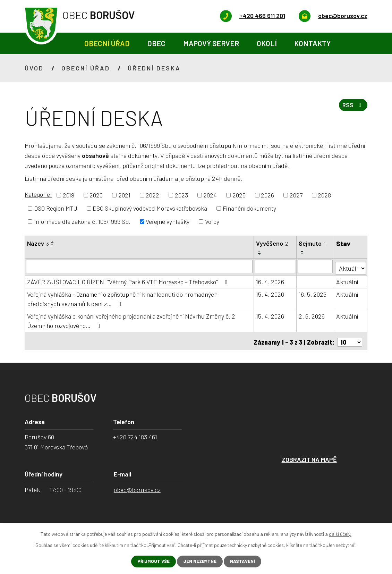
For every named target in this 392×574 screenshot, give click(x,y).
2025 (239, 195)
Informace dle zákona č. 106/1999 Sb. (82, 221)
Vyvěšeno (272, 243)
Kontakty (312, 43)
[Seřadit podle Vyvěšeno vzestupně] (260, 251)
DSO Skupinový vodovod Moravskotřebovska (150, 208)
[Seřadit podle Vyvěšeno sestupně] (260, 254)
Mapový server (211, 43)
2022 (152, 195)
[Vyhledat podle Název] (139, 266)
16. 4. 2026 (270, 280)
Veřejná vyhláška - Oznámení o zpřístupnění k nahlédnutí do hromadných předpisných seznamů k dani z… (122, 297)
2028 (324, 195)
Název (38, 243)
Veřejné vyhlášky (168, 221)
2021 (124, 195)
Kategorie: (38, 194)
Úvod (67, 44)
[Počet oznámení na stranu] (350, 338)
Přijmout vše (151, 561)
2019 (69, 195)
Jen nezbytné (199, 561)
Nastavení (245, 561)
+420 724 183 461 (135, 433)
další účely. (340, 533)
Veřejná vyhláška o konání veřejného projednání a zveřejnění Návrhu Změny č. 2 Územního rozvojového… (131, 319)
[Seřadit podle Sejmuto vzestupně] (303, 251)
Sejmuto (313, 243)
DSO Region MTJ (56, 208)
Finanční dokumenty (249, 208)
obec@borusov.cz (137, 486)
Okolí (267, 43)
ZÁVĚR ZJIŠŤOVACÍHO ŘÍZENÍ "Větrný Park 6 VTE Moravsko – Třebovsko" (129, 280)
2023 (181, 195)
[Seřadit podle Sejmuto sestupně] (303, 254)
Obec (156, 43)
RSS (352, 107)
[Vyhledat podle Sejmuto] (316, 266)
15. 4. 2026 (270, 293)
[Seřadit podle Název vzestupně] (53, 242)
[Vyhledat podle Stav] (351, 266)
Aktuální (347, 280)
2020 (96, 195)
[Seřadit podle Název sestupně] (53, 245)
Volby (212, 221)
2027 (296, 195)
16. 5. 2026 (313, 293)
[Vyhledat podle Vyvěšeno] (275, 266)
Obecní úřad (107, 43)
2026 (267, 195)
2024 (210, 195)
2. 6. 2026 (312, 314)
